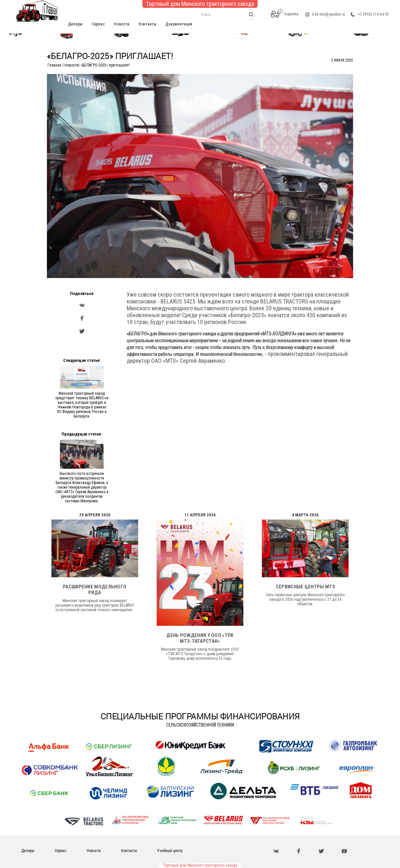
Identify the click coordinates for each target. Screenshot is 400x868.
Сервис (98, 24)
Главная (54, 65)
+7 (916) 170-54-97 (373, 14)
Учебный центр (170, 851)
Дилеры (75, 24)
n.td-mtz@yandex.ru (329, 14)
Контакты (148, 24)
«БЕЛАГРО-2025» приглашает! (105, 65)
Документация (179, 24)
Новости (122, 24)
